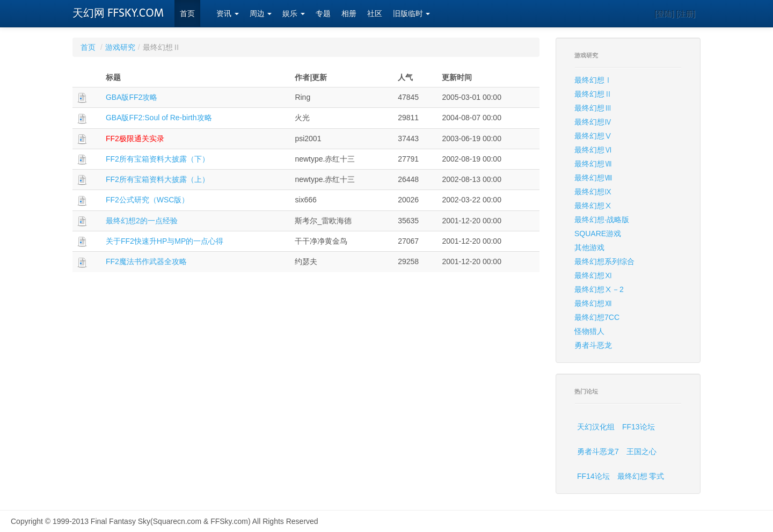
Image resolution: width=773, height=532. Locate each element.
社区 (375, 14)
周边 (261, 14)
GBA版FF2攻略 (132, 97)
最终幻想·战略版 (602, 220)
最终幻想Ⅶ (593, 164)
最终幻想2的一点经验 (142, 221)
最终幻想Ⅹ (593, 206)
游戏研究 (120, 47)
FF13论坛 (639, 427)
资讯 (228, 14)
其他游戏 (589, 247)
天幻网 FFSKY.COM (118, 13)
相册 (349, 14)
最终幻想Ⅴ (593, 136)
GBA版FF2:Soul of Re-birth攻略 (159, 118)
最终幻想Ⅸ (593, 192)
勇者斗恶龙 (593, 345)
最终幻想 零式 (641, 476)
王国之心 (641, 451)
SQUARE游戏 (598, 234)
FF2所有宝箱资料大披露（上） (158, 179)
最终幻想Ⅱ (593, 94)
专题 (323, 14)
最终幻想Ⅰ (593, 80)
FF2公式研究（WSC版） (148, 200)
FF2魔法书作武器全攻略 (146, 261)
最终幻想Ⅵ (593, 150)
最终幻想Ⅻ (593, 303)
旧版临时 (412, 14)
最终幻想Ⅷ (593, 178)
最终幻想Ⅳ (593, 122)
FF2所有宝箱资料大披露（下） (158, 159)
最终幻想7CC (597, 317)
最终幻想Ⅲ (593, 108)
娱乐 (294, 14)
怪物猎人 (589, 331)
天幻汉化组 (596, 427)
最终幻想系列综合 (604, 261)
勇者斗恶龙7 (598, 451)
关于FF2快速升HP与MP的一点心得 (165, 241)
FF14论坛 (593, 476)
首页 (187, 14)
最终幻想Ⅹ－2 (599, 289)
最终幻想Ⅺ (593, 275)
